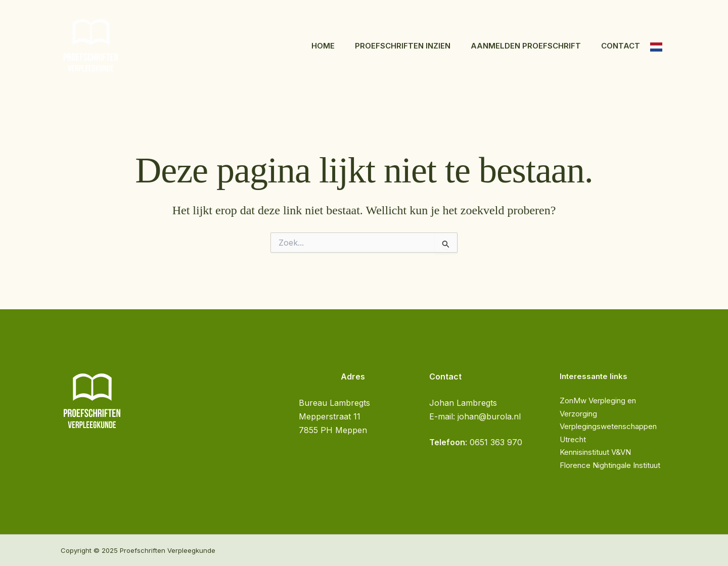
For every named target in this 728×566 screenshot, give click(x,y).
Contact (621, 46)
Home (323, 46)
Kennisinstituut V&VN (595, 452)
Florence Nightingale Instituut (610, 465)
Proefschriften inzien (403, 46)
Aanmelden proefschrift (526, 46)
